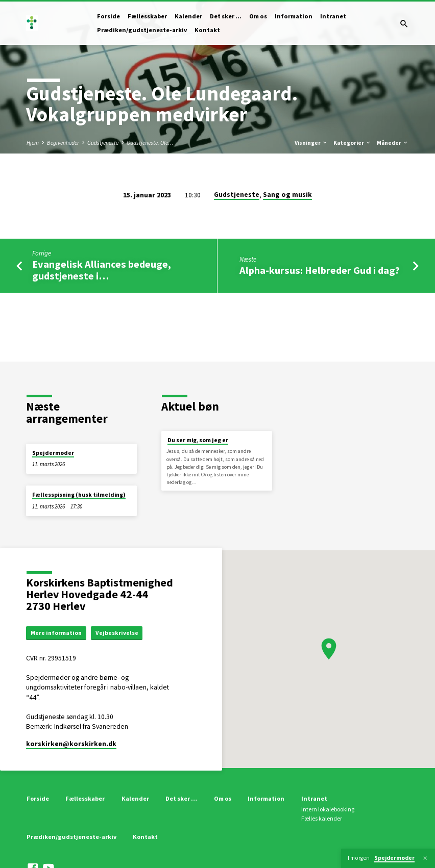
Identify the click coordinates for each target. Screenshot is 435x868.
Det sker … (226, 16)
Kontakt (207, 30)
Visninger (311, 143)
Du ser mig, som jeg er (198, 440)
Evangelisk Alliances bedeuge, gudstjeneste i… (102, 270)
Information (294, 16)
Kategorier (352, 143)
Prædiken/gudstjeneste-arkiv (142, 30)
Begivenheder (63, 143)
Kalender (188, 16)
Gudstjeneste (103, 143)
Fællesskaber (147, 16)
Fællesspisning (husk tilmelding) (79, 495)
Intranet (333, 16)
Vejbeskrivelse (122, 633)
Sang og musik (287, 195)
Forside (108, 16)
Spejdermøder (53, 453)
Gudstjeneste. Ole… (150, 143)
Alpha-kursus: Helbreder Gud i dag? (320, 270)
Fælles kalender (322, 819)
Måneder (393, 143)
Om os (258, 16)
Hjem (33, 143)
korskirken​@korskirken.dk (71, 745)
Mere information (59, 633)
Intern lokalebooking (328, 810)
